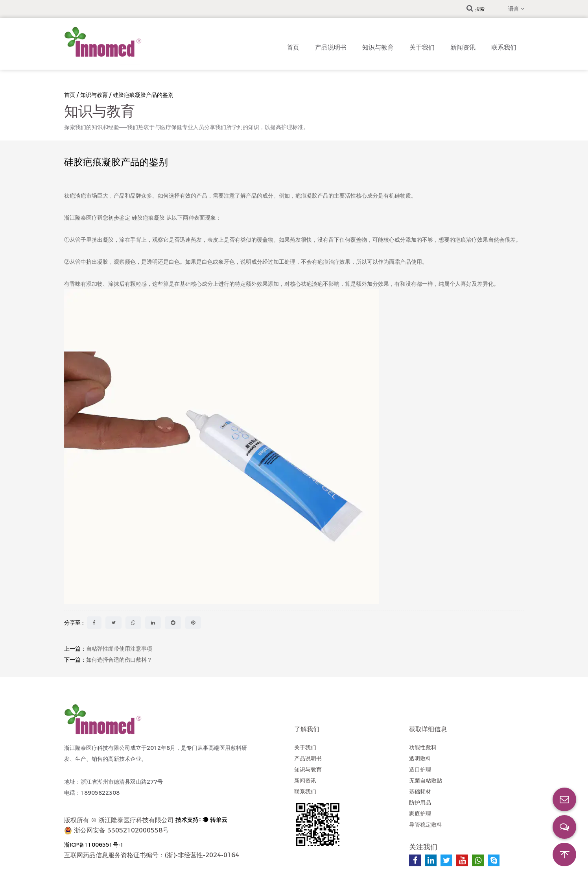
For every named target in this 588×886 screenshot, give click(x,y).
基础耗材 (420, 792)
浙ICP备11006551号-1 (94, 845)
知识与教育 (378, 47)
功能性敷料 (423, 747)
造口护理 (420, 769)
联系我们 (504, 47)
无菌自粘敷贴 (426, 781)
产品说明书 (331, 47)
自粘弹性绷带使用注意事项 (119, 649)
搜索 (476, 9)
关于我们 (422, 47)
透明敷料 (420, 758)
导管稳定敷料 (426, 825)
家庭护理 (420, 814)
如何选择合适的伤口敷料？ (119, 660)
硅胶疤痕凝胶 (149, 218)
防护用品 (420, 803)
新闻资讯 (463, 47)
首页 (293, 47)
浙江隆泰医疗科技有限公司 (136, 820)
